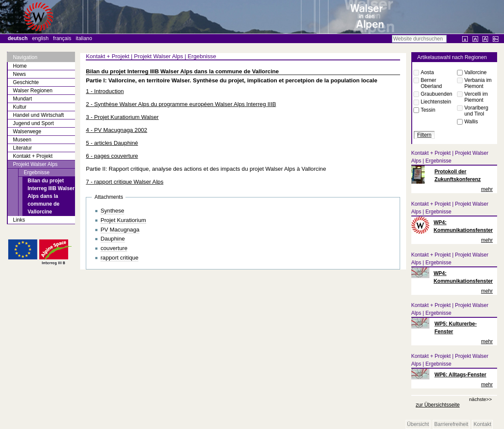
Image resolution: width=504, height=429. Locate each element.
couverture (114, 248)
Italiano (84, 38)
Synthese (112, 211)
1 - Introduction (105, 91)
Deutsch (18, 38)
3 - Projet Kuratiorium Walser (122, 117)
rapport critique (119, 258)
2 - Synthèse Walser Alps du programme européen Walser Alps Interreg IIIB (181, 104)
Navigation (25, 57)
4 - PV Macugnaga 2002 (116, 130)
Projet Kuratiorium (123, 220)
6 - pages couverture (112, 156)
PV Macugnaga (120, 230)
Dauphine (113, 239)
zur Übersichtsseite (438, 405)
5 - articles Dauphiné (112, 143)
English (41, 38)
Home (20, 66)
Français (62, 38)
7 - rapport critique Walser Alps (125, 182)
